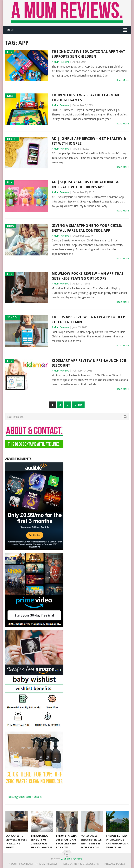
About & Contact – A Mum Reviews (33, 864)
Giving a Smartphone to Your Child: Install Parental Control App (87, 228)
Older (78, 405)
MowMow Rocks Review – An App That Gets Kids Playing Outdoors (88, 276)
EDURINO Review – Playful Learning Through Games (86, 98)
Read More (123, 80)
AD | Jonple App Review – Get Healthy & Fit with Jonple (89, 141)
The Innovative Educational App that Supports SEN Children (88, 54)
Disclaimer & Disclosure (81, 864)
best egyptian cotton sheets (25, 797)
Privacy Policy (115, 864)
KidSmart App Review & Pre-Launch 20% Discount (89, 363)
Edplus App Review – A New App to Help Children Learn (88, 319)
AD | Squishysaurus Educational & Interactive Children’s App (85, 184)
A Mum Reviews (60, 62)
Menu (10, 30)
